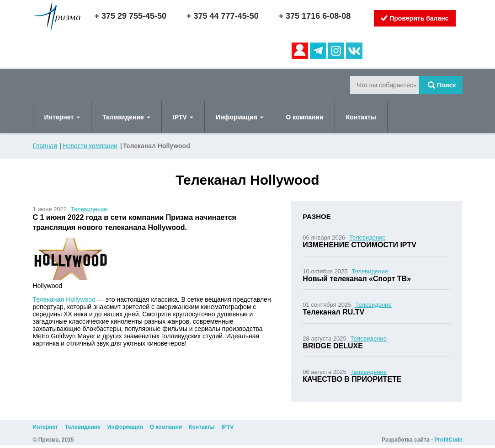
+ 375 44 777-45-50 (223, 16)
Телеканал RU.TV (333, 312)
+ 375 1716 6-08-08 (315, 16)
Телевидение (126, 117)
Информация (240, 117)
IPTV (183, 117)
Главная (45, 146)
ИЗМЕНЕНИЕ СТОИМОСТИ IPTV (359, 245)
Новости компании (90, 146)
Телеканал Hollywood (64, 299)
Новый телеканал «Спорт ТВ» (357, 279)
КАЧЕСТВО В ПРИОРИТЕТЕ (352, 379)
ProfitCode (448, 440)
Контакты (361, 117)
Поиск (442, 85)
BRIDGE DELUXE (333, 346)
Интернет (62, 117)
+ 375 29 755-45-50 (131, 16)
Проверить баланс (415, 18)
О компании (305, 117)
